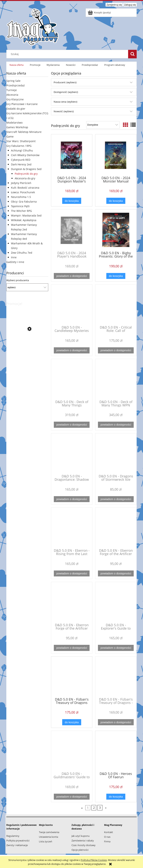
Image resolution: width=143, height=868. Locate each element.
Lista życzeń (46, 841)
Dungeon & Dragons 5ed (26, 169)
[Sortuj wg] (103, 125)
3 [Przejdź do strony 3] (100, 808)
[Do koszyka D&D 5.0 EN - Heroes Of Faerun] (116, 797)
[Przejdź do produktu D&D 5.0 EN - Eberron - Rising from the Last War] (72, 528)
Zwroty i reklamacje (17, 845)
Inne (14, 257)
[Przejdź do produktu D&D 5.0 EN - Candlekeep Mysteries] (72, 305)
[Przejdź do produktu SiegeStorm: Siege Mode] (27, 346)
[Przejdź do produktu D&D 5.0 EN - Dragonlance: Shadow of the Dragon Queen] (72, 453)
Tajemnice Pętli (20, 206)
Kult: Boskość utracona (25, 188)
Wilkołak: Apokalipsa (24, 220)
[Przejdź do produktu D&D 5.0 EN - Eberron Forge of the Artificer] (116, 528)
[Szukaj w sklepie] (68, 54)
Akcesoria (12, 95)
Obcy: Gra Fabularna (24, 202)
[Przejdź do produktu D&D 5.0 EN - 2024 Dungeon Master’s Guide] (72, 155)
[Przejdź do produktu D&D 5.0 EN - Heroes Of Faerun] (116, 751)
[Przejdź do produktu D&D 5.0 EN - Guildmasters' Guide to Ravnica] (72, 751)
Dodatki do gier (16, 109)
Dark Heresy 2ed (21, 164)
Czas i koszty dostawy (84, 845)
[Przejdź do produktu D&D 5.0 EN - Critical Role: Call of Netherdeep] (116, 305)
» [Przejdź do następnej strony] (106, 808)
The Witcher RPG (21, 211)
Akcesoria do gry (25, 178)
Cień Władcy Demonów (25, 155)
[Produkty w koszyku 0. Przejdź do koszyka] (100, 12)
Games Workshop (17, 127)
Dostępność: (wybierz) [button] (66, 92)
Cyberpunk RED (21, 160)
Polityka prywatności (18, 840)
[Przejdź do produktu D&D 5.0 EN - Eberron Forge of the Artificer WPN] (72, 602)
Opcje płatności (80, 850)
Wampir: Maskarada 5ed (26, 215)
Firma (107, 841)
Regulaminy (13, 836)
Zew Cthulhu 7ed (22, 253)
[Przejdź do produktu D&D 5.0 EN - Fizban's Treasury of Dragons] (72, 677)
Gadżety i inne (15, 262)
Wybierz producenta (18, 280)
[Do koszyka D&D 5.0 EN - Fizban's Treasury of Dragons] (72, 722)
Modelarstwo (14, 123)
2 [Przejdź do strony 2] (94, 808)
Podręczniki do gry (26, 174)
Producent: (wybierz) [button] (65, 82)
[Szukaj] (132, 54)
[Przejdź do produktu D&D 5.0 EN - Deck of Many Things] (72, 379)
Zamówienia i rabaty (83, 840)
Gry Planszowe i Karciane (22, 104)
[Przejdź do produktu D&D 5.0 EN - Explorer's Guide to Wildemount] (116, 602)
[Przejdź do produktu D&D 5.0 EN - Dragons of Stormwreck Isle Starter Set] (116, 453)
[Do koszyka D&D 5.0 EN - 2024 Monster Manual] (116, 201)
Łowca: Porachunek (23, 192)
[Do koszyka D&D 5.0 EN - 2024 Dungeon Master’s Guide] (72, 201)
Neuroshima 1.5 (21, 197)
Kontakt (109, 832)
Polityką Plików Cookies (94, 860)
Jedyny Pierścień (21, 183)
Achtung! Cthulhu (22, 150)
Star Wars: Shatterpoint (21, 141)
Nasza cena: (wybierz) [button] (65, 102)
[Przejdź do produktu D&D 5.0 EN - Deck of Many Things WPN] (116, 379)
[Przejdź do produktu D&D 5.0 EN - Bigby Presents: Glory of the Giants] (116, 230)
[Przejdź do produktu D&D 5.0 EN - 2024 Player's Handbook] (72, 230)
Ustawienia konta (49, 837)
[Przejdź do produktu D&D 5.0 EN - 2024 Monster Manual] (116, 155)
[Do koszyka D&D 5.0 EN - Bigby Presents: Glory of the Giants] (116, 276)
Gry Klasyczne (15, 99)
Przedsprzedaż (16, 85)
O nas (107, 837)
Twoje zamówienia (49, 832)
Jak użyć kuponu (81, 836)
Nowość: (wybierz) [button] (64, 111)
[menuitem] (16, 65)
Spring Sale (13, 81)
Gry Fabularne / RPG (19, 146)
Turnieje (12, 90)
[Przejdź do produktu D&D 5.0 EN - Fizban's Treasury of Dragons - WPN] (116, 677)
